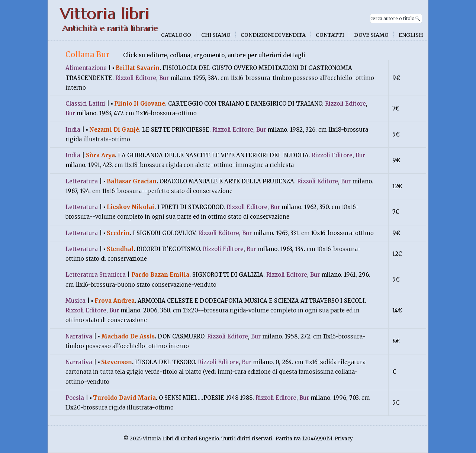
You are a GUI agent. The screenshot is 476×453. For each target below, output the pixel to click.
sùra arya (100, 155)
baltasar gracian (132, 181)
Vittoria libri (104, 14)
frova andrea (115, 301)
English (411, 35)
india (73, 130)
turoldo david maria (124, 398)
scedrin (118, 233)
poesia (75, 398)
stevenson (117, 362)
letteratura (82, 181)
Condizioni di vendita (273, 35)
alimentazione (86, 68)
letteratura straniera (96, 275)
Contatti (330, 35)
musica (75, 301)
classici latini (85, 104)
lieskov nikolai (131, 207)
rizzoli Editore (136, 78)
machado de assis (128, 336)
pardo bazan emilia (160, 275)
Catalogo (176, 35)
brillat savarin (138, 68)
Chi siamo (216, 35)
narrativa (79, 336)
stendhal (120, 249)
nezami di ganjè (114, 130)
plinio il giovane (140, 104)
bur (164, 78)
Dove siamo (371, 35)
